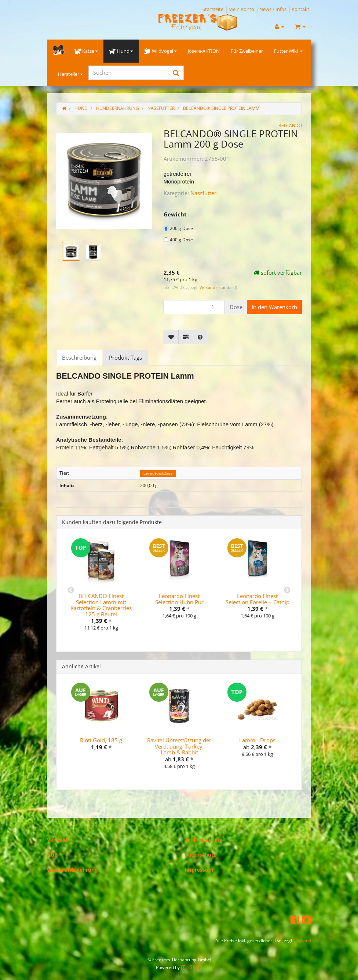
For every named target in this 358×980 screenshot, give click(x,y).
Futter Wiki (288, 51)
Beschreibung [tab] (79, 357)
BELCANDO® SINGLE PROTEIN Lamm (221, 108)
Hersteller (70, 74)
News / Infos (273, 9)
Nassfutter (203, 193)
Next (287, 590)
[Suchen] (128, 73)
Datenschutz (200, 855)
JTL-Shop (191, 967)
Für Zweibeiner (247, 51)
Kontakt (300, 9)
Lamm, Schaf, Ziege (158, 473)
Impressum (199, 870)
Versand (208, 287)
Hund (121, 51)
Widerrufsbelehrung (72, 870)
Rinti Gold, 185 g (101, 740)
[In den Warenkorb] (274, 307)
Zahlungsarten (203, 840)
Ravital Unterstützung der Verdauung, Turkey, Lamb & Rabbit (179, 746)
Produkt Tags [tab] (125, 357)
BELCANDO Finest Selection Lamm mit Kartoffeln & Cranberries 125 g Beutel (101, 605)
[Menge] (194, 307)
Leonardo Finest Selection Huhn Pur (179, 599)
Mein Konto (241, 9)
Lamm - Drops (257, 740)
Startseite (213, 9)
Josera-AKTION (204, 51)
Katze (86, 51)
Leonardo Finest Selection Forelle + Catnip (257, 599)
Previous (71, 590)
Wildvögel (160, 51)
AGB (52, 855)
